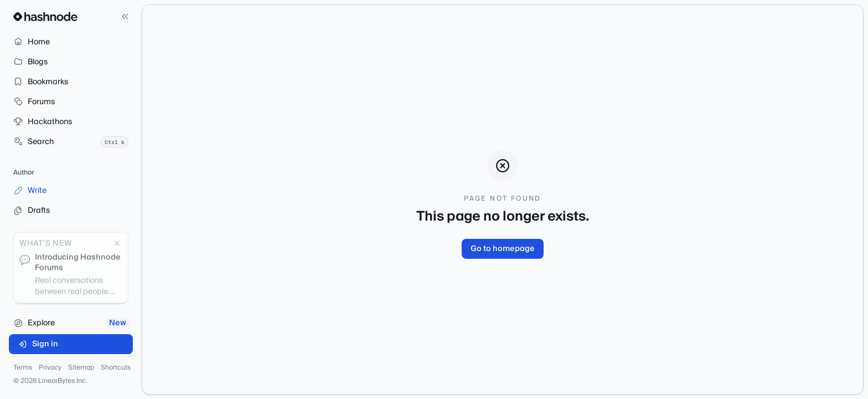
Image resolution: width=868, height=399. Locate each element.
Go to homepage (503, 249)
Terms (23, 368)
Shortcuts (116, 368)
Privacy (50, 368)
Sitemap (81, 368)
